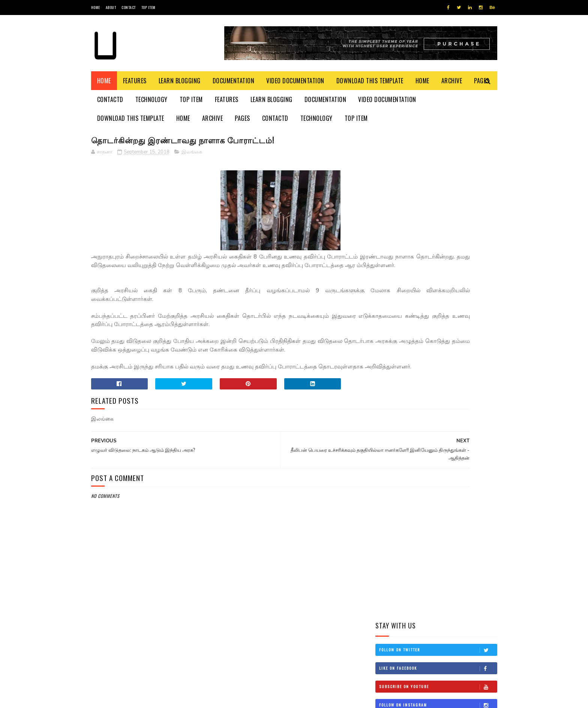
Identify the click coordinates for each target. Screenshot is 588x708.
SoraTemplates (127, 698)
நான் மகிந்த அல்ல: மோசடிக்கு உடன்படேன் (452, 364)
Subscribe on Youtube (438, 199)
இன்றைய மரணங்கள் (448, 394)
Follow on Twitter (438, 162)
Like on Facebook (438, 181)
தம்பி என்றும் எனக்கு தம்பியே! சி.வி (448, 295)
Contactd (110, 99)
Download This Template (370, 81)
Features (135, 81)
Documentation (234, 81)
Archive (452, 81)
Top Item (148, 7)
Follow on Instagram (438, 218)
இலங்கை (192, 153)
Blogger (181, 698)
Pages (242, 118)
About (111, 7)
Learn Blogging (180, 81)
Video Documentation (295, 81)
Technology (151, 99)
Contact (129, 7)
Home (96, 7)
